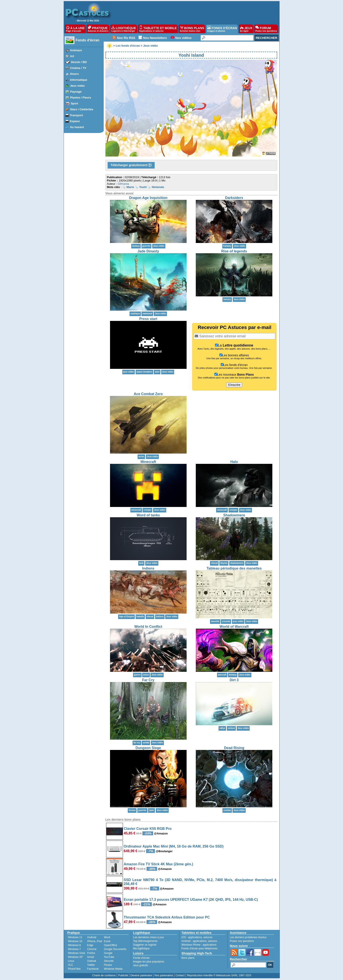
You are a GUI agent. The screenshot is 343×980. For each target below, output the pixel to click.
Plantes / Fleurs (80, 98)
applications (195, 937)
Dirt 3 (234, 680)
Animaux (76, 50)
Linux (71, 961)
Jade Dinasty (148, 251)
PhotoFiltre (74, 969)
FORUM (266, 29)
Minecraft (148, 462)
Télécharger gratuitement (131, 165)
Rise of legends (234, 251)
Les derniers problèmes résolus (248, 937)
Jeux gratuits (141, 965)
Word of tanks (148, 515)
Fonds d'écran (88, 40)
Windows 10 (75, 941)
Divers (74, 74)
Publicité (123, 975)
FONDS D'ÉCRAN (222, 29)
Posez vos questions (242, 941)
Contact (180, 975)
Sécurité (109, 961)
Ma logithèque (141, 948)
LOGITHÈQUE (124, 29)
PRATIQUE (98, 29)
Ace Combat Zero (148, 394)
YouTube (109, 957)
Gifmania (123, 184)
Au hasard (77, 127)
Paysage (76, 92)
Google (108, 953)
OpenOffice (110, 945)
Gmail (90, 957)
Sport (74, 103)
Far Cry (148, 680)
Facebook (93, 969)
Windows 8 (74, 945)
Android (92, 937)
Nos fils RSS (126, 38)
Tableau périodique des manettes (234, 568)
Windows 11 (75, 937)
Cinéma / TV (78, 68)
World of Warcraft (234, 627)
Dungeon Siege (148, 748)
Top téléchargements (145, 941)
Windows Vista (77, 953)
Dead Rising (234, 748)
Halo (234, 462)
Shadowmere (234, 515)
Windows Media (113, 969)
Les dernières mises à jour (149, 937)
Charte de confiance (104, 975)
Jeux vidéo (77, 86)
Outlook (92, 961)
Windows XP (75, 957)
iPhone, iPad (94, 941)
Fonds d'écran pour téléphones (200, 948)
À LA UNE (75, 29)
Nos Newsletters (155, 38)
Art (72, 56)
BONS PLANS (192, 29)
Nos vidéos (183, 38)
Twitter (91, 965)
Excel (107, 941)
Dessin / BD (79, 62)
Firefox (91, 953)
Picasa (108, 965)
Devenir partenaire (141, 975)
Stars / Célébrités (82, 109)
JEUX (246, 29)
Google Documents (115, 949)
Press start (148, 319)
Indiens (148, 568)
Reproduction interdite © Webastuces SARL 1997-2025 (219, 975)
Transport (76, 115)
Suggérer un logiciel (145, 945)
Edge (90, 945)
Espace (75, 121)
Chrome (92, 949)
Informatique (79, 80)
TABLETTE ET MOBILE (158, 29)
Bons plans (188, 958)
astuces (208, 937)
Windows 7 (74, 949)
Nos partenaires (164, 975)
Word (107, 937)
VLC (71, 965)
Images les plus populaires (149, 962)
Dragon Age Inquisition (148, 198)
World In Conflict (148, 627)
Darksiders (234, 198)
